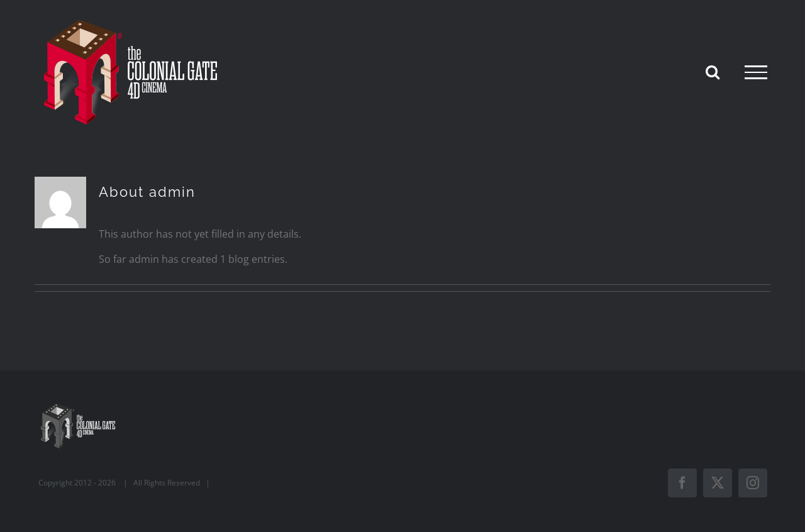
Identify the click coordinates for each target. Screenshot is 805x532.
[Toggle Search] (713, 72)
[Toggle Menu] (756, 72)
